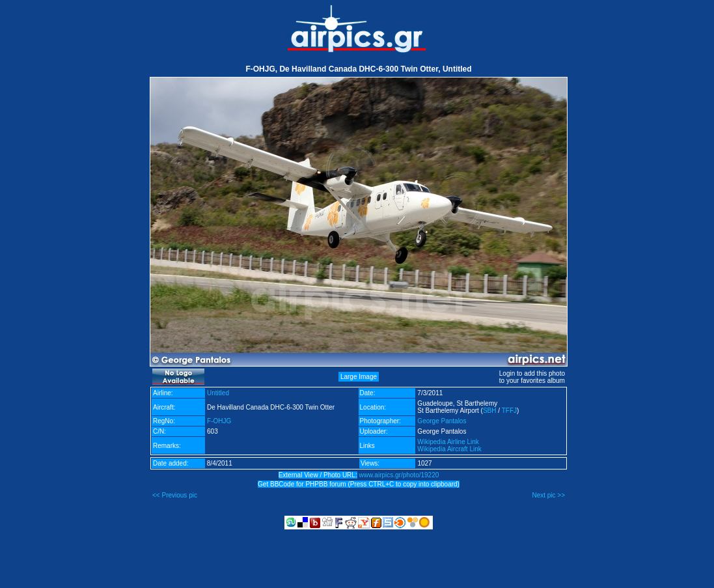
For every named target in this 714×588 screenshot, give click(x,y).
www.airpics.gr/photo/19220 (399, 475)
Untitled (218, 393)
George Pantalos (442, 421)
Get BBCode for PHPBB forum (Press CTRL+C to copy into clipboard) (359, 484)
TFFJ (509, 411)
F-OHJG (219, 421)
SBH (490, 411)
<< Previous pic (175, 495)
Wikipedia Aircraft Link (449, 449)
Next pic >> (548, 495)
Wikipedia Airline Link (448, 442)
